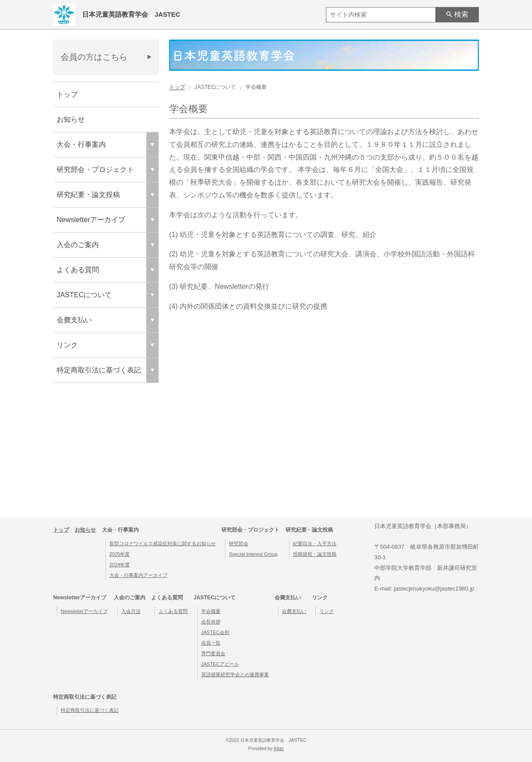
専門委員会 (213, 653)
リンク (327, 611)
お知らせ (71, 119)
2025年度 (120, 554)
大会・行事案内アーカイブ (138, 575)
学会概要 (211, 611)
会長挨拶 (211, 622)
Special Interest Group (253, 554)
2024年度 (120, 565)
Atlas (279, 749)
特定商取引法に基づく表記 (90, 710)
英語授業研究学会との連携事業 (235, 674)
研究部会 (239, 543)
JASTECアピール (220, 664)
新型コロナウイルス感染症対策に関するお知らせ (163, 543)
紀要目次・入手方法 (315, 543)
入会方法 (131, 611)
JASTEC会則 (215, 632)
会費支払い (294, 611)
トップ (67, 94)
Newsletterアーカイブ (84, 611)
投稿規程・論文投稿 (315, 554)
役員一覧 (211, 643)
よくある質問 (173, 611)
